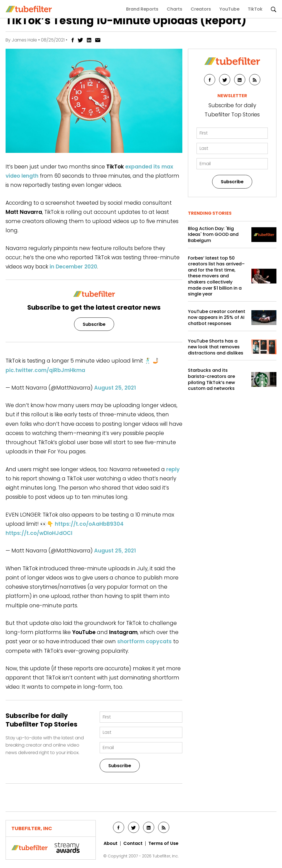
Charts (175, 9)
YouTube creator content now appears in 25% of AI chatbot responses (217, 318)
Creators (201, 9)
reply (173, 469)
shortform (131, 641)
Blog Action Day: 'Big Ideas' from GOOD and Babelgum (213, 235)
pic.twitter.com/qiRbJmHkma (45, 370)
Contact (133, 843)
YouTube (229, 9)
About (111, 843)
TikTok (255, 9)
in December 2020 (73, 267)
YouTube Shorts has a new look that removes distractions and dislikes (216, 347)
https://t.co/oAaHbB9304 (89, 524)
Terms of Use (163, 843)
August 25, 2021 (115, 388)
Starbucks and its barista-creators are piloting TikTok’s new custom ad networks (211, 379)
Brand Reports (142, 9)
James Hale (24, 40)
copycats (159, 641)
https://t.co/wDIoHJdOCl (39, 533)
